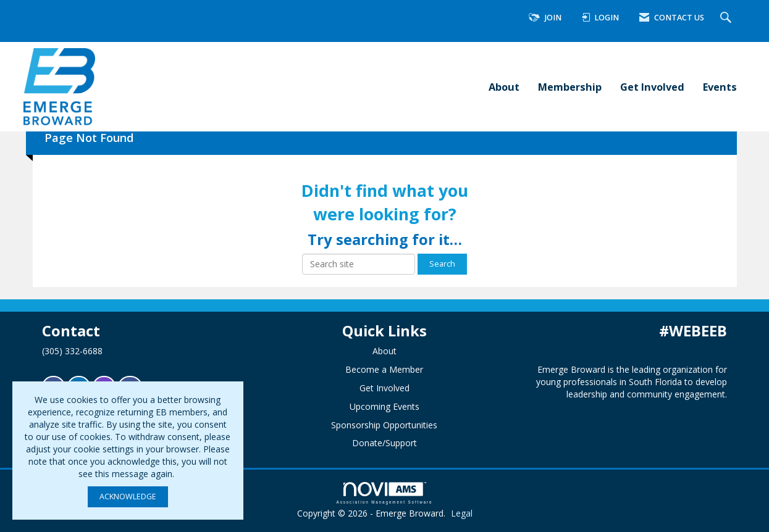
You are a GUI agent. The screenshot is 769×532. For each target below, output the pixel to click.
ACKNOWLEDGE (128, 497)
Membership (570, 87)
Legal (462, 513)
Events (720, 87)
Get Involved (652, 87)
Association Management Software (385, 493)
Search (442, 264)
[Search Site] (727, 18)
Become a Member (384, 369)
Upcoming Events (384, 406)
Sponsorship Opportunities (384, 425)
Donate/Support (384, 443)
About (504, 87)
